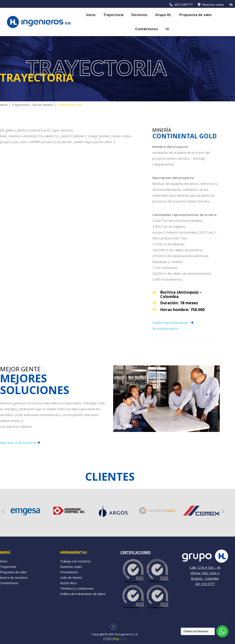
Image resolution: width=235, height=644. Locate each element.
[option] (25, 511)
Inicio (4, 105)
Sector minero (43, 105)
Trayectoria (20, 105)
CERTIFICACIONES (135, 552)
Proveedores (69, 572)
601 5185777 (181, 5)
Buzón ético (69, 583)
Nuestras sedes (210, 5)
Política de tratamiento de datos (83, 594)
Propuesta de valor (13, 572)
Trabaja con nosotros (75, 561)
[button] (3, 512)
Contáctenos (9, 583)
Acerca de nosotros (14, 578)
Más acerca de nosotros (19, 443)
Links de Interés (71, 578)
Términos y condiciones (77, 588)
